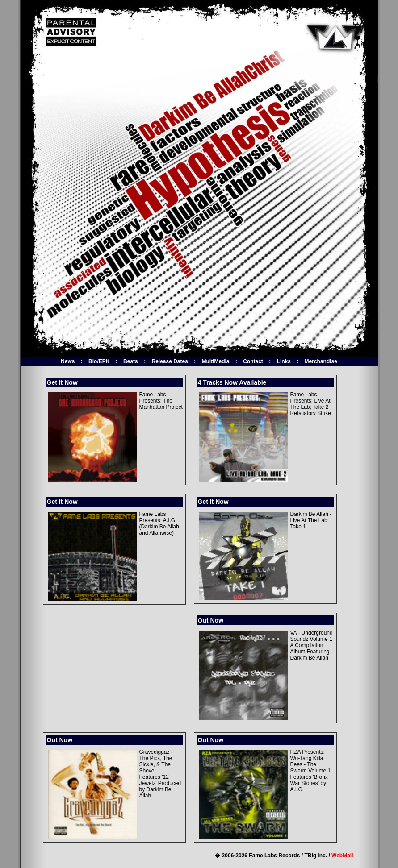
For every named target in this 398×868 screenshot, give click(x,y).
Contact (253, 361)
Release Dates (170, 361)
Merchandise (321, 361)
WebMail (342, 856)
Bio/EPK (99, 361)
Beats (131, 361)
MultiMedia (216, 361)
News (68, 361)
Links (284, 361)
